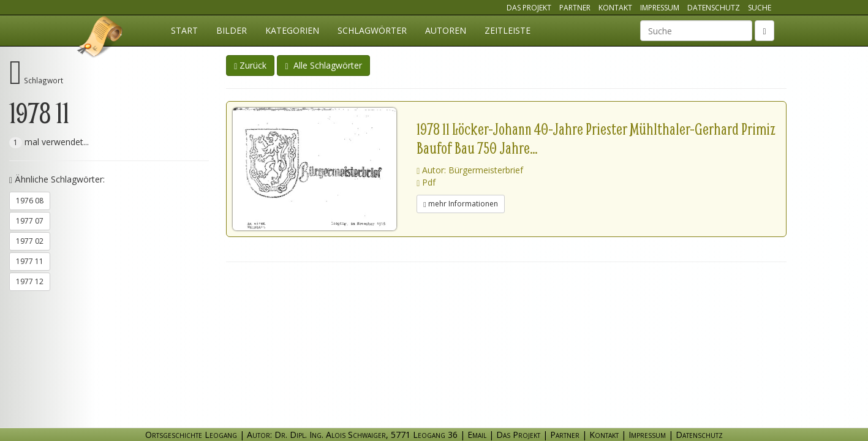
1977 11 (30, 261)
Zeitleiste (508, 30)
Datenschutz (714, 8)
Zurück (250, 65)
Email (477, 435)
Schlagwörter (372, 30)
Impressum (660, 8)
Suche (760, 8)
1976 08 (30, 201)
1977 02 (30, 241)
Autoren (446, 30)
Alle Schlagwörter (323, 65)
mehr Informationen (460, 204)
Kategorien (292, 30)
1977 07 (30, 221)
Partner (575, 8)
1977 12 (30, 281)
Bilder (232, 30)
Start (184, 30)
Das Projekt (529, 8)
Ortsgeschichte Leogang (100, 39)
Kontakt (615, 8)
